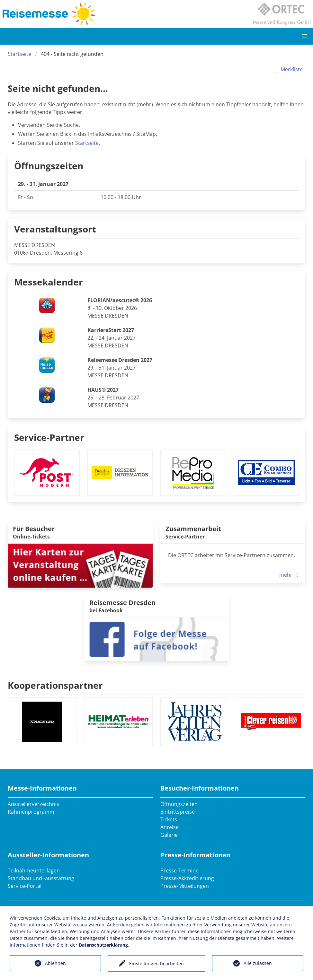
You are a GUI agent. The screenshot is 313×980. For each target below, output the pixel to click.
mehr (290, 575)
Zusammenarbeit (193, 529)
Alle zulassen (258, 963)
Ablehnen (55, 963)
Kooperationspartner (55, 685)
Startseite (19, 54)
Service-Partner (49, 437)
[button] (305, 36)
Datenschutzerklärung (103, 945)
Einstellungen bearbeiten (156, 963)
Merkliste (288, 69)
